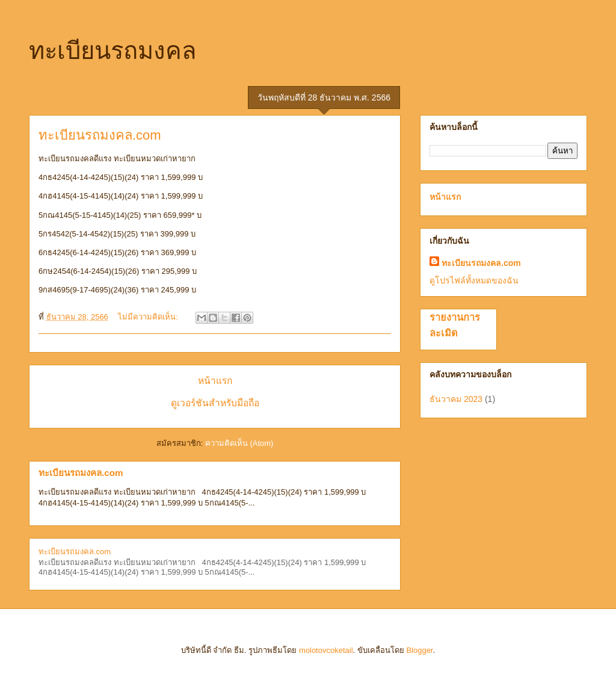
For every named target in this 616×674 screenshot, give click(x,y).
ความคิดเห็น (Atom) (239, 443)
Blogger (419, 650)
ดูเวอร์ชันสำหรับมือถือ (215, 403)
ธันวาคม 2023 (456, 399)
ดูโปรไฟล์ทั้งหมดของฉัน (474, 280)
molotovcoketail (326, 650)
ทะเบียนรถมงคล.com (100, 135)
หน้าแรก (215, 381)
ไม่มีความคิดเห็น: (149, 317)
